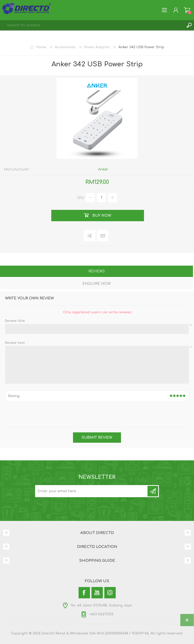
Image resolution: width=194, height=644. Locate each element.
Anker (103, 169)
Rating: (14, 396)
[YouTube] (97, 593)
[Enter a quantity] (101, 198)
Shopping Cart (187, 10)
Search (189, 25)
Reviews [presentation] (97, 271)
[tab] (96, 272)
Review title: (15, 321)
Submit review (97, 438)
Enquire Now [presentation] (96, 284)
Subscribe (153, 491)
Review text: (15, 343)
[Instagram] (110, 593)
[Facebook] (84, 593)
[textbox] (92, 25)
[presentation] (97, 415)
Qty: (81, 198)
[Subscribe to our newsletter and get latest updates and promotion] (92, 491)
